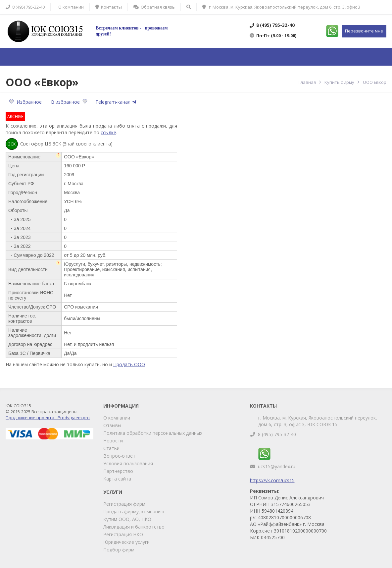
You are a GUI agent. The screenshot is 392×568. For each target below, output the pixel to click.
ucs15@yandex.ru (277, 466)
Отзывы (112, 425)
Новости (113, 441)
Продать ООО (129, 364)
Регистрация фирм (124, 504)
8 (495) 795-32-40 (277, 434)
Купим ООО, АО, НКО (127, 519)
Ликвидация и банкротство (134, 527)
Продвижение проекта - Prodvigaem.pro (48, 418)
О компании (117, 418)
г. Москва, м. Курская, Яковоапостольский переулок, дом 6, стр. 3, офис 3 (281, 7)
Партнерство (118, 471)
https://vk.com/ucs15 (272, 480)
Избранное (26, 102)
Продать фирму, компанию (134, 511)
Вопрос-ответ (119, 456)
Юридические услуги (126, 542)
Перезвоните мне (364, 31)
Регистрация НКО (123, 534)
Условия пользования (128, 463)
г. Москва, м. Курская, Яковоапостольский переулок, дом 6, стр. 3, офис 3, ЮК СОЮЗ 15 (318, 421)
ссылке (108, 132)
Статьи (111, 448)
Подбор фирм (119, 550)
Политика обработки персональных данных (153, 433)
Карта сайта (117, 479)
